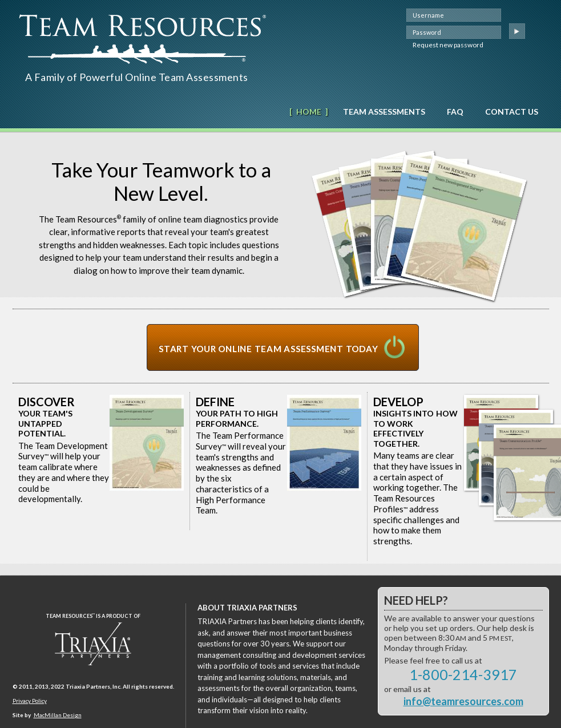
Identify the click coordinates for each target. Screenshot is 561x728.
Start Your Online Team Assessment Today (268, 349)
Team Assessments (384, 112)
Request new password (448, 45)
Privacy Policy (30, 701)
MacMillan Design (58, 715)
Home (309, 112)
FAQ (455, 112)
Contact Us (512, 112)
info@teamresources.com (463, 701)
